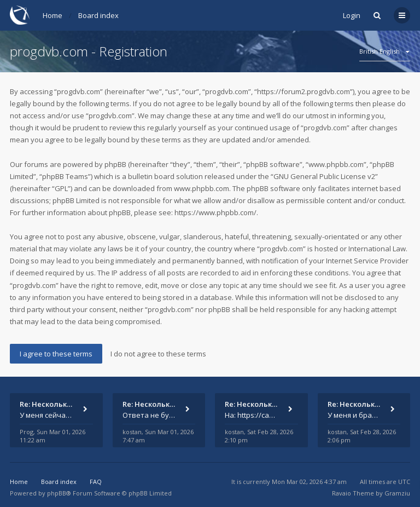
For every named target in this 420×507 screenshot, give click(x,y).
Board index (98, 15)
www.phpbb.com (202, 188)
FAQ (96, 482)
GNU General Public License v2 (324, 176)
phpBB (57, 493)
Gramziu (397, 493)
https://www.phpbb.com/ (215, 212)
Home (52, 15)
